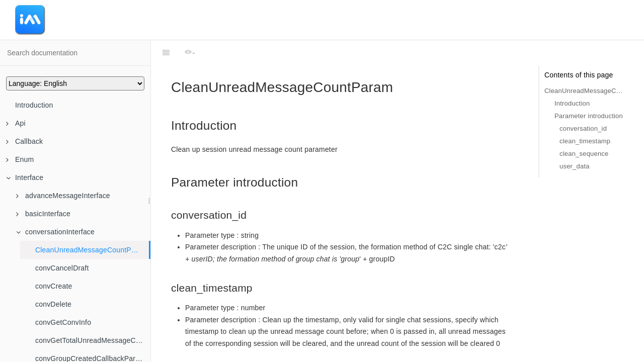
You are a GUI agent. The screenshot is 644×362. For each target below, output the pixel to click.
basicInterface (43, 214)
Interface (25, 177)
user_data (575, 166)
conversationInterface (55, 232)
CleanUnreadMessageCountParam (92, 250)
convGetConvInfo (63, 322)
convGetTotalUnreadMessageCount (93, 340)
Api (16, 123)
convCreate (54, 286)
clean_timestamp (585, 141)
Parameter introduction (589, 116)
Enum (20, 159)
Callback (24, 141)
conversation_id (583, 128)
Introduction (34, 105)
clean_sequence (584, 154)
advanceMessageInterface (63, 196)
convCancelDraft (62, 268)
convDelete (53, 304)
